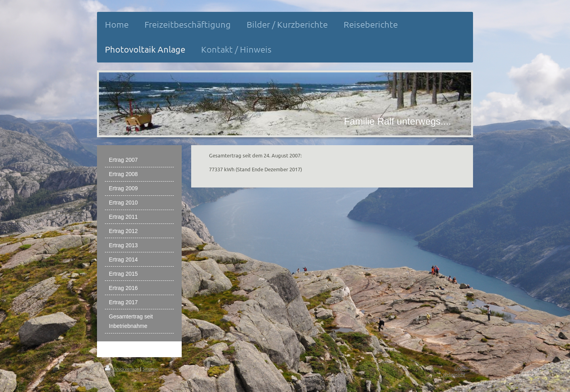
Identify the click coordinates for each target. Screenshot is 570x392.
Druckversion (123, 369)
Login (460, 368)
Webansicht (454, 374)
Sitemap (150, 369)
